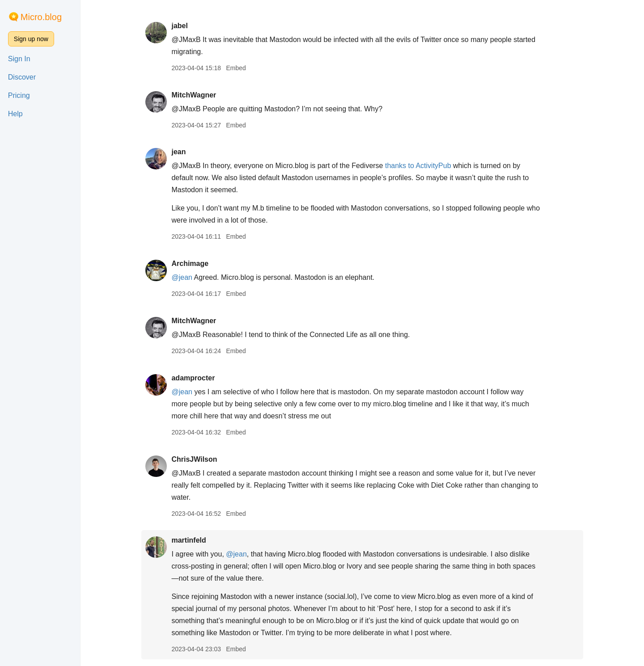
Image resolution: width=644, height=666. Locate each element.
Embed (236, 68)
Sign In (19, 59)
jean (178, 152)
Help (15, 114)
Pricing (19, 95)
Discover (22, 77)
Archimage (190, 263)
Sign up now (31, 39)
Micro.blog (41, 17)
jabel (179, 26)
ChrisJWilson (194, 459)
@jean (182, 277)
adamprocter (193, 378)
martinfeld (189, 540)
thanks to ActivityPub (418, 166)
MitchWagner (194, 95)
